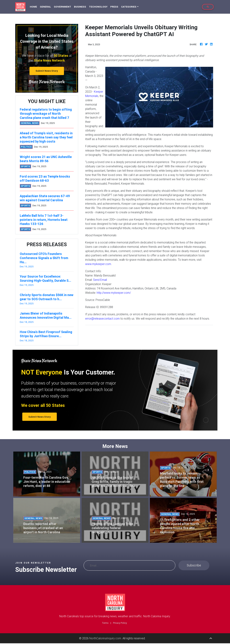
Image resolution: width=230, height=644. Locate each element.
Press (114, 7)
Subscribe (194, 565)
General (45, 7)
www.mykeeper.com (98, 264)
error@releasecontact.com (102, 318)
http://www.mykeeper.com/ (114, 293)
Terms (105, 623)
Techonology (98, 7)
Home (34, 7)
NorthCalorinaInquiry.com (105, 638)
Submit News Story (47, 71)
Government (63, 7)
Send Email (100, 280)
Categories (129, 7)
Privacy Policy (120, 623)
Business (80, 7)
